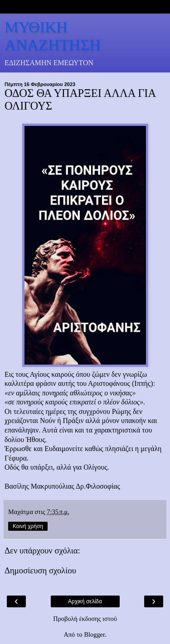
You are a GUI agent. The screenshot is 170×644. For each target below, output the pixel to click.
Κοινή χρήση (28, 526)
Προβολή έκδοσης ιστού (85, 619)
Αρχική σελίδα (85, 601)
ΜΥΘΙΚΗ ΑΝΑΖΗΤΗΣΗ (53, 36)
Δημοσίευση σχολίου (40, 570)
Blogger (94, 634)
